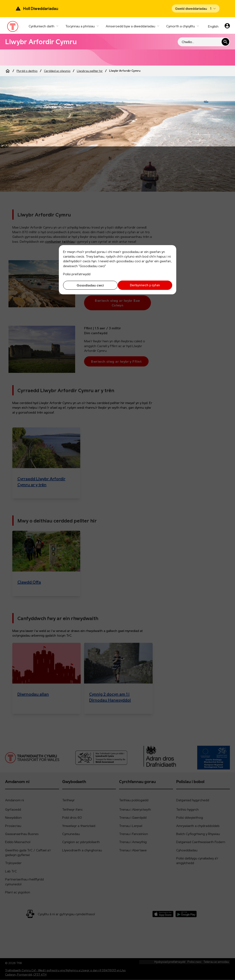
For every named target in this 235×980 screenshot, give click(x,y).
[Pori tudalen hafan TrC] (13, 27)
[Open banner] (196, 8)
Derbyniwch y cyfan (146, 285)
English (213, 26)
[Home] (8, 71)
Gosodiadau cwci (89, 285)
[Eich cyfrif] (227, 26)
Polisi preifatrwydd (77, 274)
